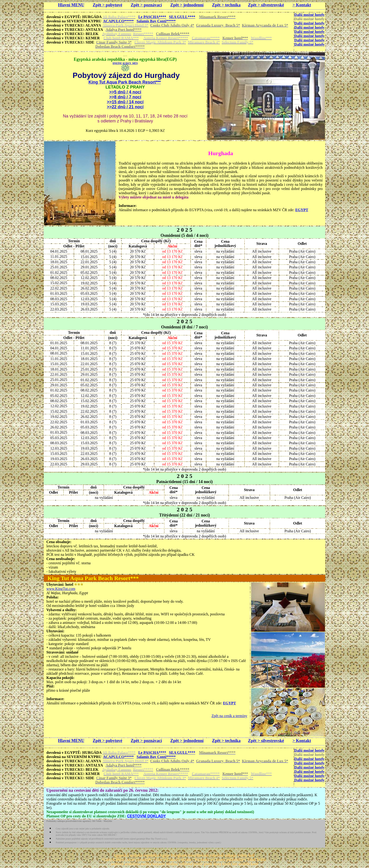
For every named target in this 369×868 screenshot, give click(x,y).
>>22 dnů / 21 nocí (125, 107)
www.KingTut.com (61, 589)
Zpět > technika (226, 5)
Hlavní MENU (71, 5)
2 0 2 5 (184, 230)
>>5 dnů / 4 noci (125, 92)
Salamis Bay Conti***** (156, 21)
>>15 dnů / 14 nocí (125, 102)
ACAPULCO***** (118, 21)
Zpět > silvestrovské (266, 5)
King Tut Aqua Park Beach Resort (89, 578)
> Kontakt (302, 5)
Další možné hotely (310, 15)
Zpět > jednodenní (187, 5)
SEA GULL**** (182, 17)
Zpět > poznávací (146, 5)
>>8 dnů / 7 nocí (125, 97)
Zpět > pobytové (107, 5)
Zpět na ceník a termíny (229, 716)
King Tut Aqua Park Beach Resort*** (125, 82)
